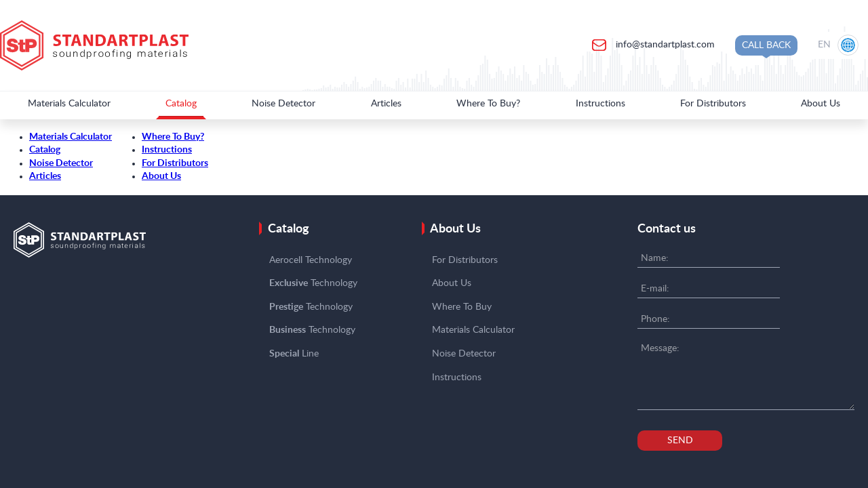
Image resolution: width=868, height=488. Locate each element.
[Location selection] (840, 45)
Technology (313, 283)
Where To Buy (462, 307)
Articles (386, 104)
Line (294, 354)
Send (680, 441)
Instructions (600, 104)
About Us (821, 104)
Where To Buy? (488, 104)
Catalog (181, 104)
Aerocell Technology (311, 260)
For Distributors (713, 104)
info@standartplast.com (664, 45)
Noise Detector (283, 104)
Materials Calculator (69, 104)
